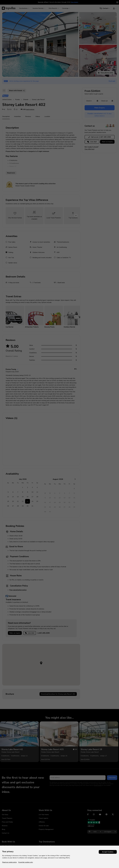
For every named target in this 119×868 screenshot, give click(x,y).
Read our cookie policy (10, 862)
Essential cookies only (26, 862)
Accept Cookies (108, 852)
